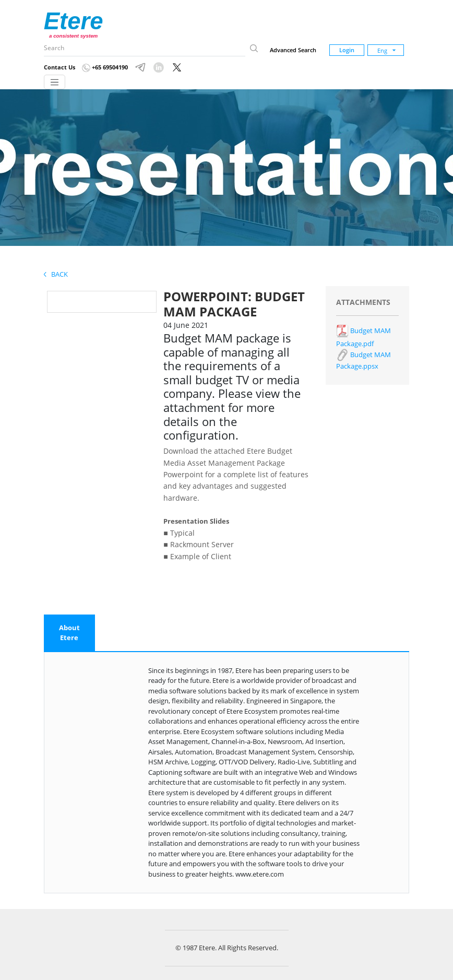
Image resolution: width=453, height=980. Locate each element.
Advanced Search (293, 50)
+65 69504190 (105, 67)
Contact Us (59, 67)
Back (56, 274)
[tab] (69, 633)
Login (347, 50)
